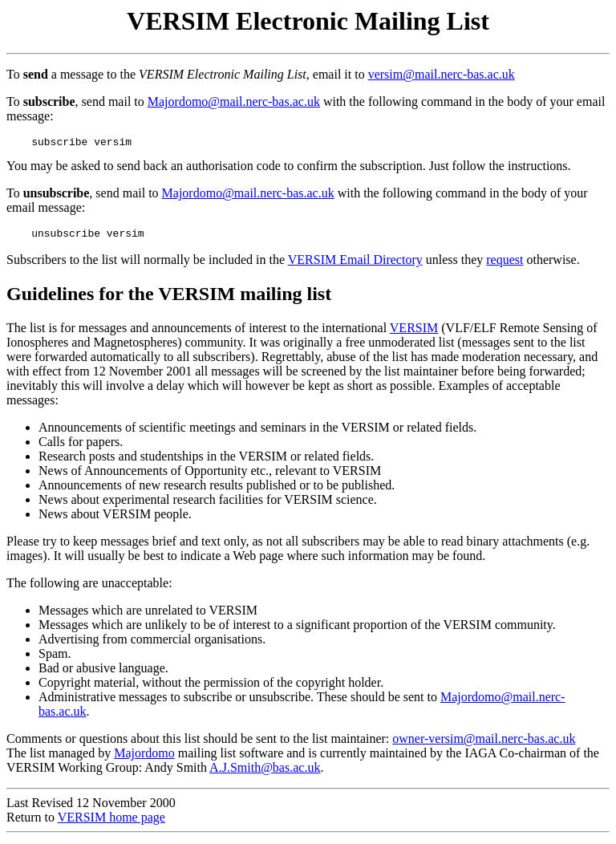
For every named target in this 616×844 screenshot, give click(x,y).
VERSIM (414, 333)
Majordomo (144, 758)
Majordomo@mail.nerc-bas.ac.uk (234, 101)
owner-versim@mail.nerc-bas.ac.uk (484, 743)
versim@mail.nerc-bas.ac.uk (442, 74)
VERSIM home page (111, 822)
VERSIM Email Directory (355, 264)
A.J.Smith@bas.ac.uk (265, 772)
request (505, 264)
